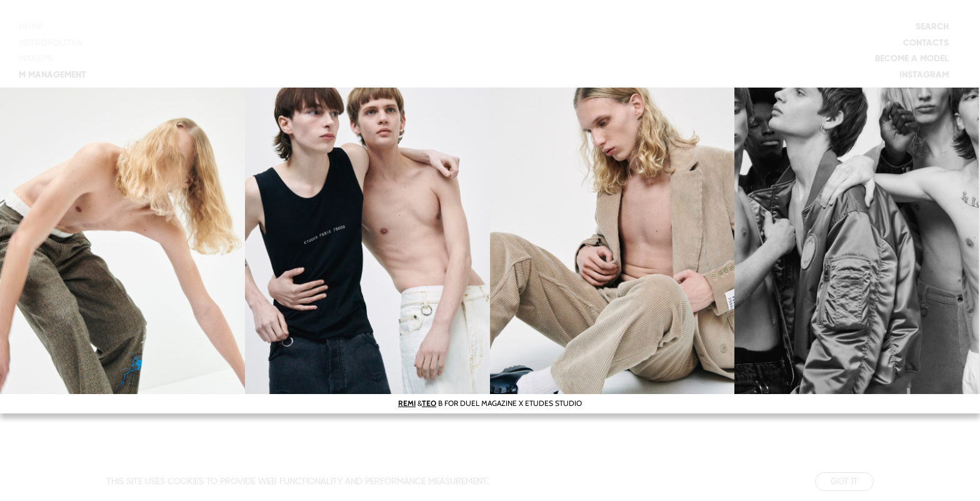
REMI (407, 403)
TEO (429, 403)
